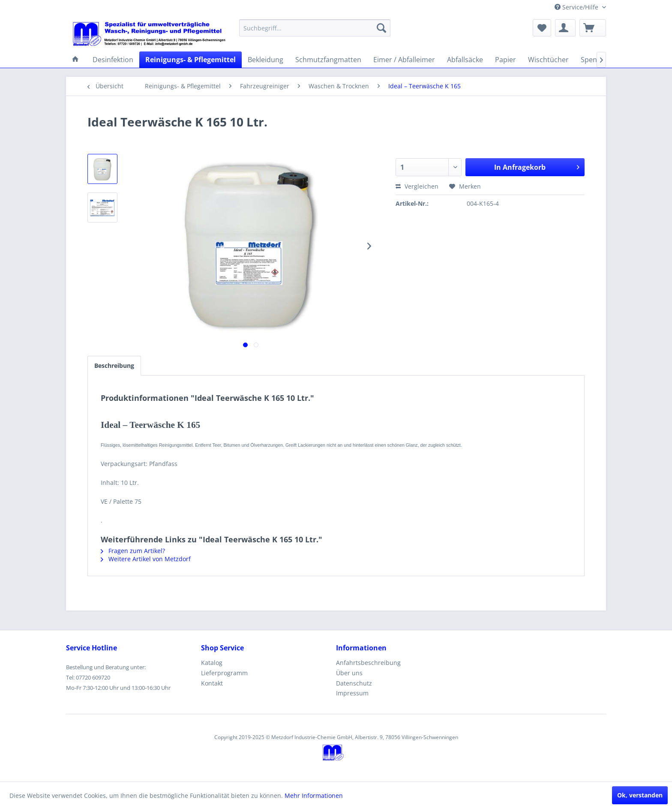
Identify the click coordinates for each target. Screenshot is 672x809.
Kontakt (212, 683)
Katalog (212, 663)
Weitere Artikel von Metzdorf (146, 559)
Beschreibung (114, 365)
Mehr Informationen (314, 795)
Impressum (352, 693)
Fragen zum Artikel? (133, 551)
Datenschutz (354, 683)
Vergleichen (417, 186)
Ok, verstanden (640, 795)
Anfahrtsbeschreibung (368, 663)
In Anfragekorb (537, 166)
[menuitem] (315, 28)
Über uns (349, 673)
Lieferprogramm (224, 673)
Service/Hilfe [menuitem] (577, 7)
